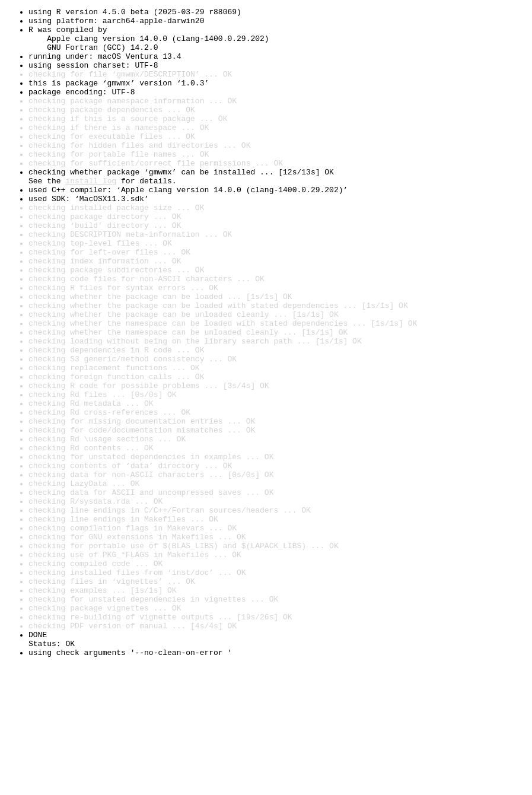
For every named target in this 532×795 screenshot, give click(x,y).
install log (91, 216)
